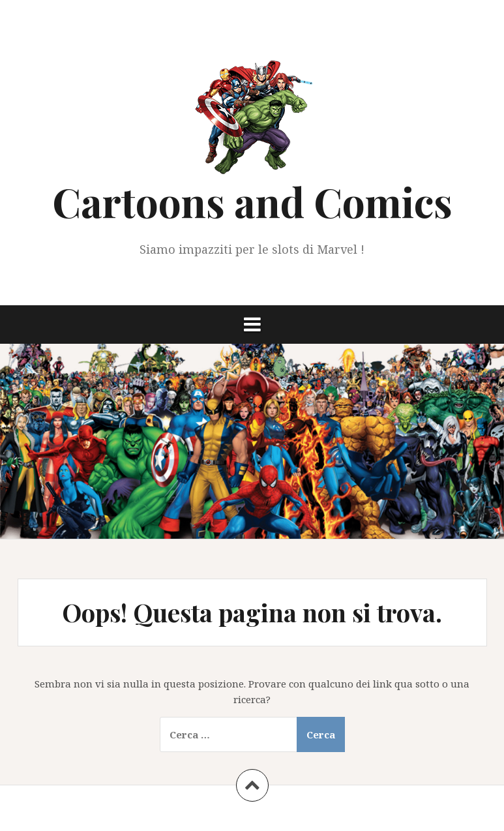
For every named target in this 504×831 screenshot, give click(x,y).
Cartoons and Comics (252, 201)
